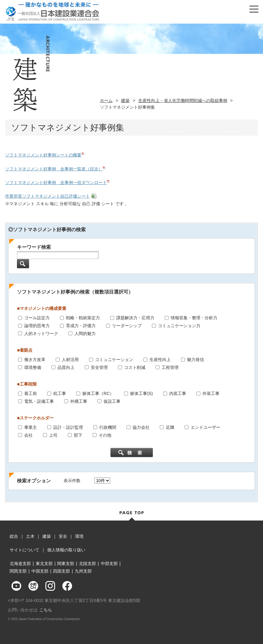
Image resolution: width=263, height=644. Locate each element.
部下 (78, 435)
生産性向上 (160, 359)
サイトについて (25, 550)
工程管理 (170, 367)
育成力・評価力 (81, 325)
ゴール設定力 (37, 318)
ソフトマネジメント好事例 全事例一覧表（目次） (54, 169)
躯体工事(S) (141, 393)
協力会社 (141, 427)
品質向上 (66, 367)
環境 (79, 536)
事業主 (31, 427)
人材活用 (70, 359)
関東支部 (66, 563)
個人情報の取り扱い (66, 550)
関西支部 (18, 571)
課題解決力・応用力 (135, 318)
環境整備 (33, 367)
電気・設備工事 (39, 401)
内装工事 (178, 393)
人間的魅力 (85, 333)
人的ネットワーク (41, 333)
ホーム (106, 100)
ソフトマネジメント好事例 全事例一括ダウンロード (56, 182)
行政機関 (108, 427)
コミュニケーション (114, 359)
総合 (14, 536)
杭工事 (60, 393)
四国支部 (61, 571)
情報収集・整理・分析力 (194, 318)
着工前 (31, 393)
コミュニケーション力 (179, 325)
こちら (46, 610)
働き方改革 (35, 359)
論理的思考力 (37, 325)
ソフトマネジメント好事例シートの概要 (43, 155)
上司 (53, 435)
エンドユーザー (205, 427)
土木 (30, 536)
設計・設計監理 (68, 427)
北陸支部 (87, 563)
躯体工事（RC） (98, 393)
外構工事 (79, 401)
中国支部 (40, 571)
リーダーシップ (127, 325)
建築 (125, 100)
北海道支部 (20, 563)
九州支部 (83, 571)
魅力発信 (196, 359)
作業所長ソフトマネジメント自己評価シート (48, 196)
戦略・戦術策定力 (83, 318)
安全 (63, 536)
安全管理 (99, 367)
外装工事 (211, 393)
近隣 (170, 427)
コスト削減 (135, 367)
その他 (105, 435)
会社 (28, 435)
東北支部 (44, 563)
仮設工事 (112, 401)
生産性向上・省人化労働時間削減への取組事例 (183, 100)
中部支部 (109, 563)
